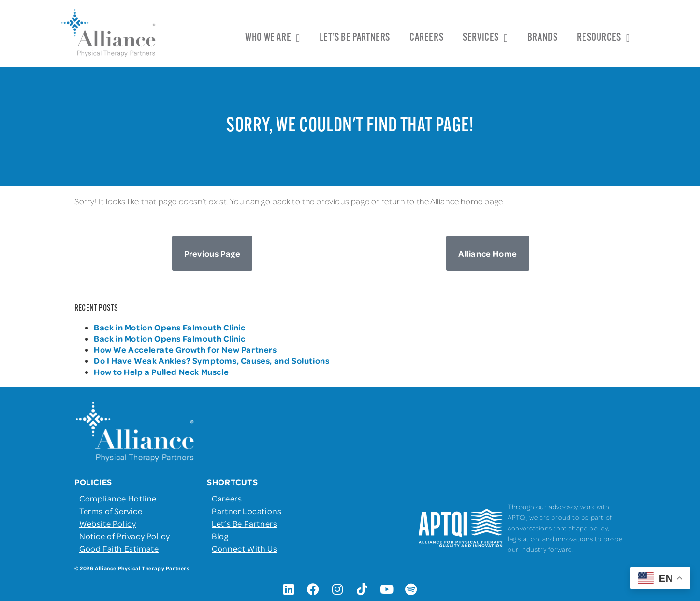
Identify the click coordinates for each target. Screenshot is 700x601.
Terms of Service (111, 511)
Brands (543, 38)
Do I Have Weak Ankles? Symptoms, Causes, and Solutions (211, 360)
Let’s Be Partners (355, 38)
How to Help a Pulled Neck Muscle (161, 372)
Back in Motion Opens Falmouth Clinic (170, 327)
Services (485, 38)
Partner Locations (247, 511)
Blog (220, 536)
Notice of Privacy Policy (124, 536)
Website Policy (108, 523)
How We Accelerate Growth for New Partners (186, 349)
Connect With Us (244, 548)
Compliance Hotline (118, 498)
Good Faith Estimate (119, 548)
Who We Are (273, 38)
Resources (603, 38)
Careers (426, 38)
